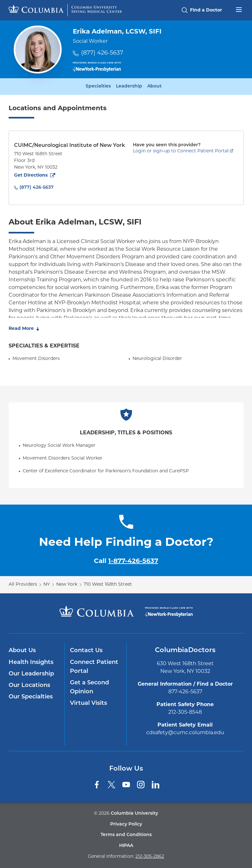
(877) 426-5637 (102, 53)
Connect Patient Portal (94, 667)
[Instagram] (141, 785)
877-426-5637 (185, 692)
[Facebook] (97, 785)
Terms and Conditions (126, 835)
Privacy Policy (126, 824)
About (154, 87)
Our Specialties (31, 697)
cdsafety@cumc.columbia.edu (185, 733)
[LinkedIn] (156, 785)
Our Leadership (31, 674)
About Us (22, 651)
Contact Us (86, 651)
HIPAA (126, 846)
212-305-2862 (150, 857)
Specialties (98, 87)
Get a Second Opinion (89, 687)
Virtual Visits (88, 703)
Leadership (129, 87)
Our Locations (29, 685)
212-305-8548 (185, 712)
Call (126, 561)
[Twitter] (111, 785)
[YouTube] (126, 785)
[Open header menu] (239, 9)
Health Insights (31, 662)
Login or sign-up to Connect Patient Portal (181, 151)
